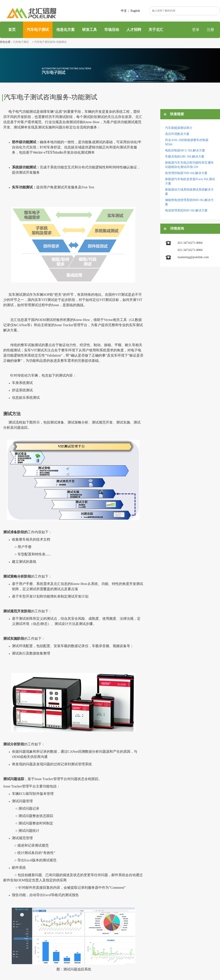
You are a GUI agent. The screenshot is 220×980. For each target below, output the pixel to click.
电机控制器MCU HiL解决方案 (185, 150)
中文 (124, 11)
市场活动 (112, 30)
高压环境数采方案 (177, 134)
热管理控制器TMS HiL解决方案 (186, 173)
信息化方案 (65, 30)
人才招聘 (134, 30)
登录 (196, 30)
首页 (12, 30)
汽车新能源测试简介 (179, 128)
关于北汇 (156, 30)
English (135, 11)
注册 (210, 30)
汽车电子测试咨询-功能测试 (50, 42)
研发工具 (89, 30)
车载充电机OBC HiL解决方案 (185, 157)
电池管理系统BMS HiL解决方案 (186, 210)
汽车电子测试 (38, 30)
